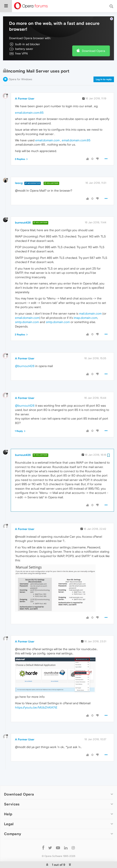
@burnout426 (25, 354)
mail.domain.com (90, 301)
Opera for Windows (20, 67)
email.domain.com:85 (29, 100)
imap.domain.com (85, 305)
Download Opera (93, 38)
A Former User (25, 86)
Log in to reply (104, 67)
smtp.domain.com (27, 310)
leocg (19, 171)
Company (13, 821)
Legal (9, 812)
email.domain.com (47, 128)
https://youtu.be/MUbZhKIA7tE (36, 695)
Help (8, 802)
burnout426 (23, 210)
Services (12, 792)
